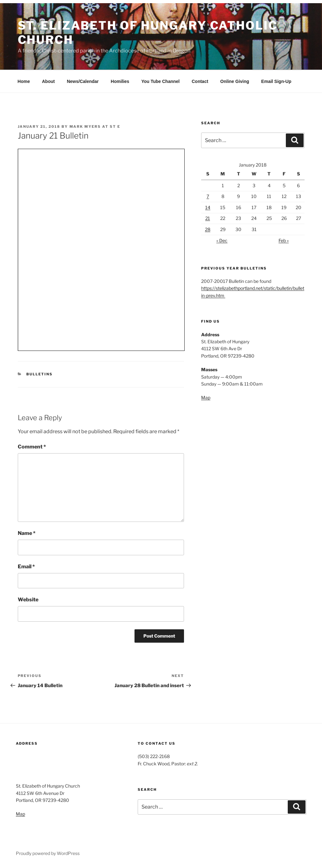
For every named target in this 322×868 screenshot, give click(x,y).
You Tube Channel (160, 81)
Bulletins (39, 374)
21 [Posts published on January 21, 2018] (208, 218)
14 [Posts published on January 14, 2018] (208, 207)
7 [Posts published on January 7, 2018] (208, 196)
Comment (32, 447)
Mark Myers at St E (95, 126)
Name (27, 533)
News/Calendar (83, 81)
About (48, 81)
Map (206, 397)
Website (28, 600)
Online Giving (235, 81)
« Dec (222, 240)
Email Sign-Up (276, 81)
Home (24, 81)
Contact (200, 81)
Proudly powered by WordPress (48, 853)
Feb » (284, 240)
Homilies (120, 81)
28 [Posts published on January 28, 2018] (208, 229)
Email (26, 567)
